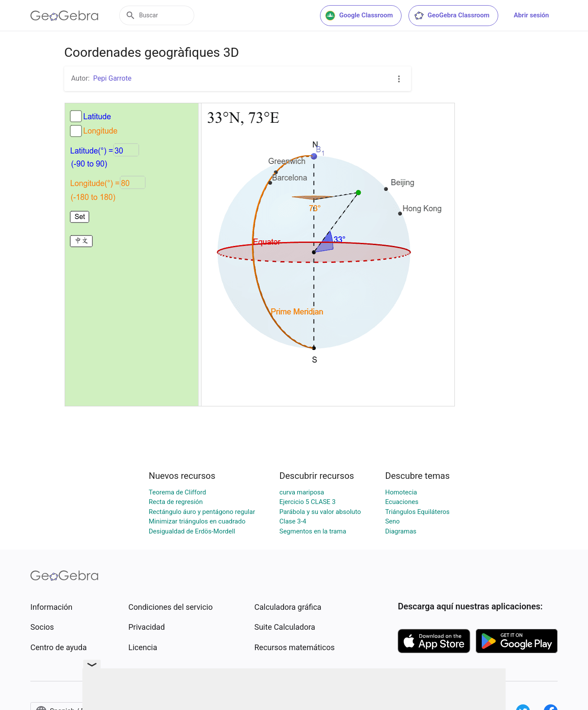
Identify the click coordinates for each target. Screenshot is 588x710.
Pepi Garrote (112, 78)
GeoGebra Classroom (452, 16)
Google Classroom (359, 16)
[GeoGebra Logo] (64, 16)
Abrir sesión (531, 15)
